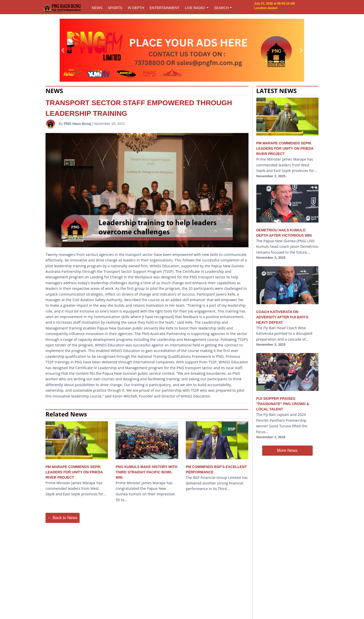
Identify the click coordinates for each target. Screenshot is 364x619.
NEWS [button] (97, 8)
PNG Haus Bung (77, 124)
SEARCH (221, 8)
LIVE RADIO (195, 8)
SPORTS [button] (115, 8)
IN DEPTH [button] (136, 8)
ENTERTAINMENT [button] (165, 8)
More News (287, 450)
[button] (63, 50)
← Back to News (62, 518)
